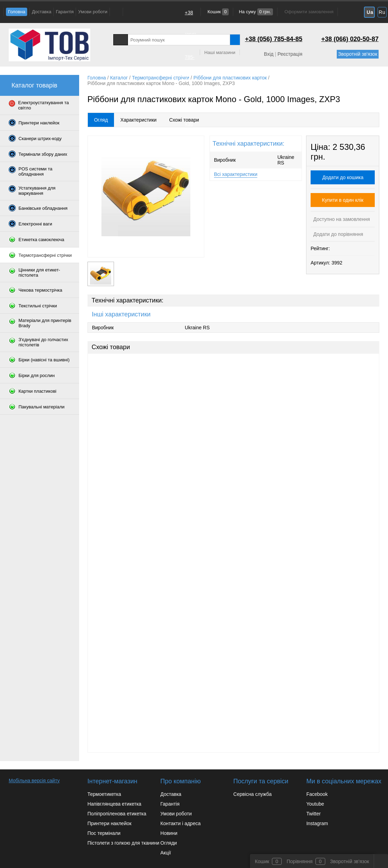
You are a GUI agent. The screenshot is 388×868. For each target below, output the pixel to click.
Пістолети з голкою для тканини (123, 843)
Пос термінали (104, 833)
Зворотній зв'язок (358, 54)
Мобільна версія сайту (34, 781)
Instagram (317, 823)
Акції (166, 853)
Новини (169, 833)
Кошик (218, 12)
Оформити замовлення (309, 12)
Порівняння (300, 861)
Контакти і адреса (180, 823)
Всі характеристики (236, 174)
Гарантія (65, 12)
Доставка (41, 12)
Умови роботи (93, 12)
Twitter (314, 814)
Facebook (317, 794)
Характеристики (138, 120)
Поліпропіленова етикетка (117, 814)
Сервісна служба (252, 794)
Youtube (315, 804)
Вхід (269, 54)
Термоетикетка (104, 794)
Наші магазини (220, 52)
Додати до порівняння (338, 234)
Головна (17, 12)
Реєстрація (290, 54)
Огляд (101, 120)
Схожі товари (184, 120)
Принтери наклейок (109, 823)
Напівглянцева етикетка (115, 804)
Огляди (169, 843)
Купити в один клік (343, 200)
